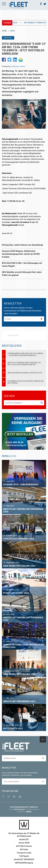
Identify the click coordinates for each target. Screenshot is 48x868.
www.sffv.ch (7, 233)
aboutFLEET (24, 839)
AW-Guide (24, 849)
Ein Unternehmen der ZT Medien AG (24, 833)
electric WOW (24, 843)
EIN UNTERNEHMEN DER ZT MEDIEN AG (24, 807)
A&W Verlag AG (20, 809)
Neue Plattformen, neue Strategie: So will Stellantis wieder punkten (24, 364)
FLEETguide (24, 856)
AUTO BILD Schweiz (24, 846)
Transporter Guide (24, 853)
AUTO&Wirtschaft (24, 836)
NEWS (12, 31)
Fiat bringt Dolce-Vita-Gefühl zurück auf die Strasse (26, 382)
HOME (4, 31)
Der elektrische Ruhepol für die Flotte (25, 373)
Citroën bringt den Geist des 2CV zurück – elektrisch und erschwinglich (25, 354)
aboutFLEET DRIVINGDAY (24, 859)
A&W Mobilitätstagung (24, 863)
